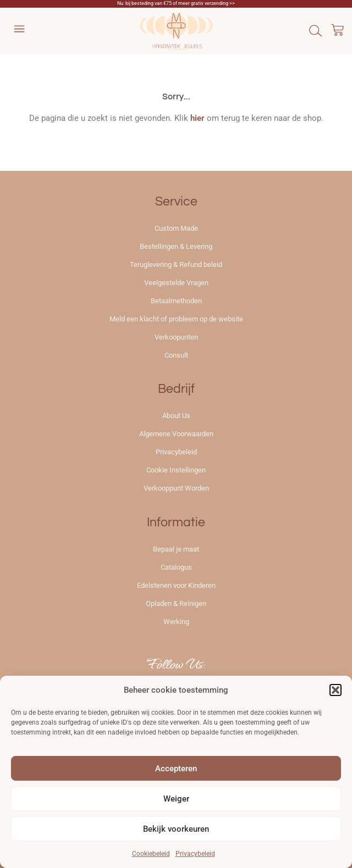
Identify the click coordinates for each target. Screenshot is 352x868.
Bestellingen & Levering (176, 246)
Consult (176, 355)
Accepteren (176, 769)
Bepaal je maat (176, 549)
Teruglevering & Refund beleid (176, 265)
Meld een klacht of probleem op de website (176, 319)
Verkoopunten (176, 337)
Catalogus (176, 567)
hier (197, 118)
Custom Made (176, 228)
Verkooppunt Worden (176, 488)
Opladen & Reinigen (176, 603)
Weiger (176, 799)
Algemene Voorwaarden (176, 434)
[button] (335, 690)
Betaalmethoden (176, 301)
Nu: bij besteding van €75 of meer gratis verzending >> (176, 3)
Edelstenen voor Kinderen (176, 585)
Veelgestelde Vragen (176, 283)
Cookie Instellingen (176, 470)
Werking (176, 622)
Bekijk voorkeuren (176, 829)
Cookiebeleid (151, 854)
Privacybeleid (195, 854)
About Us (176, 416)
